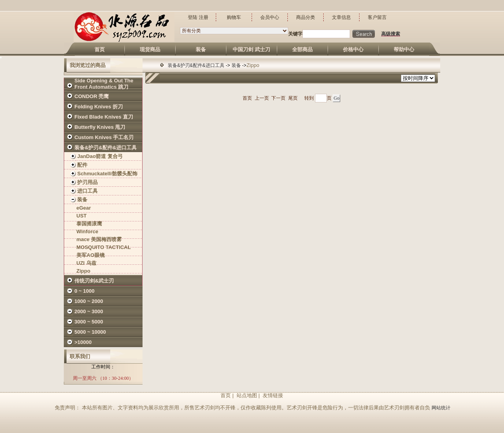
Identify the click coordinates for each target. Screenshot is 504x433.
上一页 (262, 98)
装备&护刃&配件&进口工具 (197, 65)
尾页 (293, 98)
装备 (237, 65)
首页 (247, 98)
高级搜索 (391, 34)
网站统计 (441, 408)
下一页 (278, 98)
